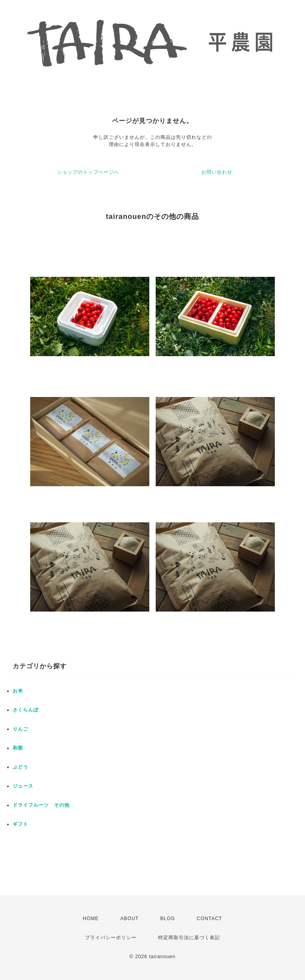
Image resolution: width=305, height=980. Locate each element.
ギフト (20, 824)
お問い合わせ (217, 172)
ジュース (23, 786)
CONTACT (209, 919)
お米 (18, 691)
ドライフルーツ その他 (41, 805)
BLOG (168, 919)
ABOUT (129, 919)
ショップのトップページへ (88, 172)
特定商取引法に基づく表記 (189, 938)
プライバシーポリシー (111, 938)
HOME (91, 919)
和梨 (18, 748)
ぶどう (20, 767)
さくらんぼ (26, 710)
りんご (20, 729)
